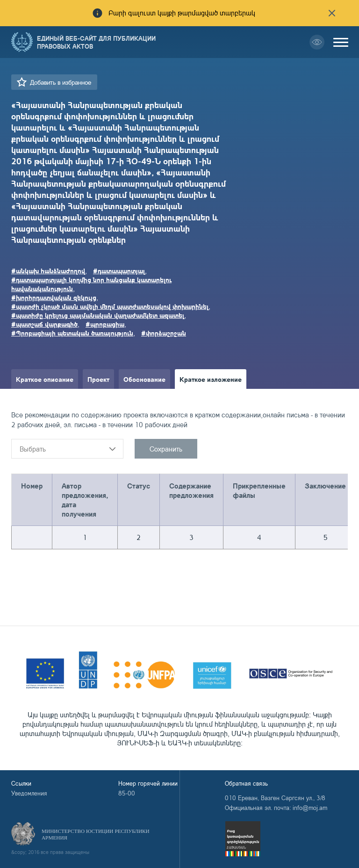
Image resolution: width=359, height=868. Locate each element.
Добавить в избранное (61, 82)
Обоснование (144, 379)
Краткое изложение (211, 379)
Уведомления (29, 793)
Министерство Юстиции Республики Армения (96, 834)
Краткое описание (45, 379)
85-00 (127, 793)
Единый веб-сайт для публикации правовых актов (96, 42)
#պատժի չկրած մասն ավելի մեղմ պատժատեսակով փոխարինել (110, 306)
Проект (98, 379)
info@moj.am (310, 808)
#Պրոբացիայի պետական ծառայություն (72, 333)
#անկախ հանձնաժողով (48, 270)
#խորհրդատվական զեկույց (54, 297)
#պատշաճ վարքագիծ (44, 324)
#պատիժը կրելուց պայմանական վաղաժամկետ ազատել (98, 315)
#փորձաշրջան (164, 333)
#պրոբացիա (105, 324)
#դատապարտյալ (119, 270)
